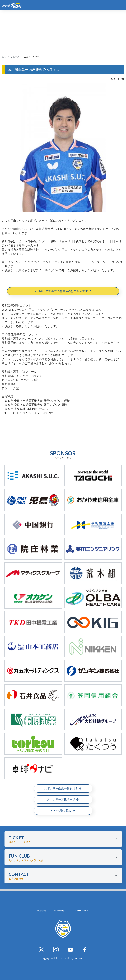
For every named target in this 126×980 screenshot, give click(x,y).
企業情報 (41, 911)
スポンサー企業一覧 (79, 911)
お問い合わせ (58, 911)
